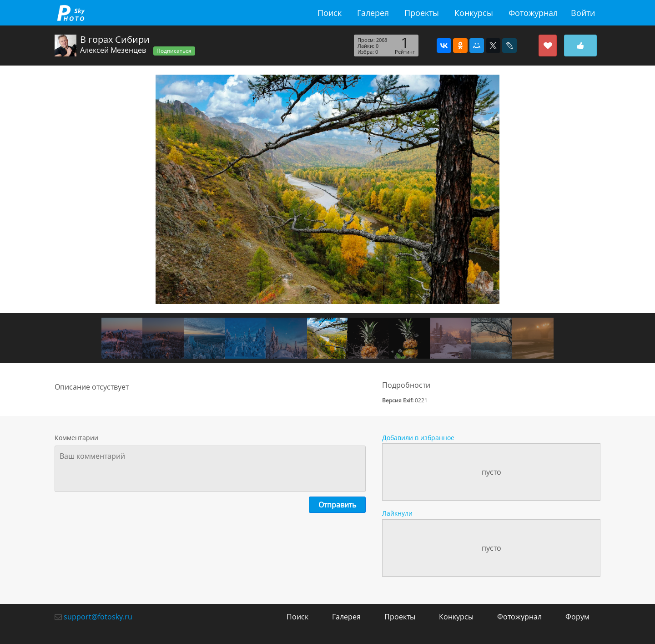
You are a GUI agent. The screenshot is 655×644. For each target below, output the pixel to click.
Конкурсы (474, 13)
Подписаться (174, 51)
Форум (577, 617)
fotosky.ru (71, 13)
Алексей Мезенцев (113, 50)
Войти (583, 13)
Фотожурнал (533, 13)
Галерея (373, 13)
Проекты (422, 13)
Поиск (330, 13)
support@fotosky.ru (98, 617)
